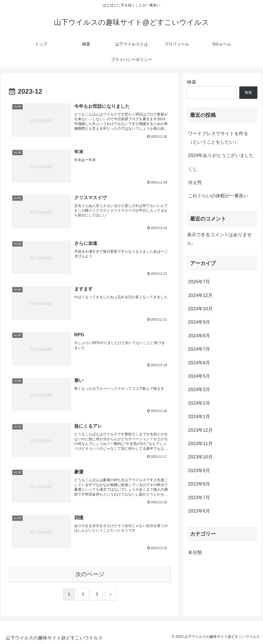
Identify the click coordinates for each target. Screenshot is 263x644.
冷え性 (195, 182)
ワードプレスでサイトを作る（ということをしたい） (218, 138)
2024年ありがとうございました (221, 155)
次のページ (90, 574)
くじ (193, 169)
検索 (192, 82)
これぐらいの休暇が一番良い (218, 196)
